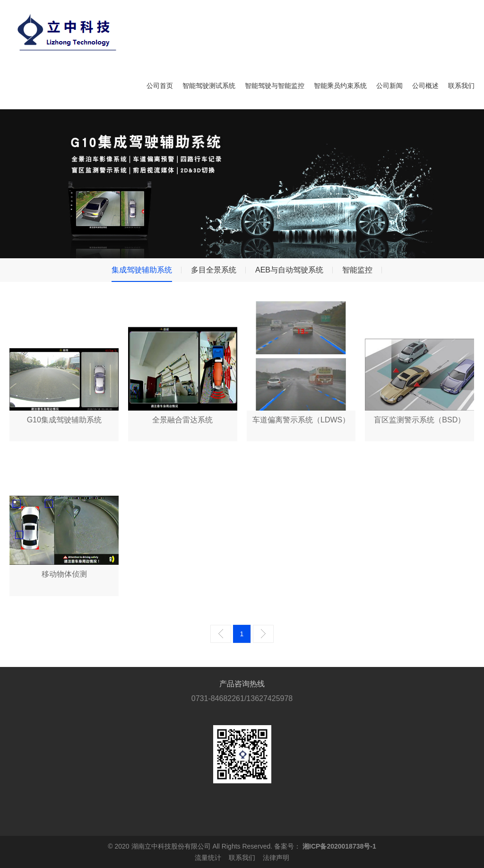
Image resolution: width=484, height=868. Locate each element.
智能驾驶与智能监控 (275, 86)
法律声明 (276, 858)
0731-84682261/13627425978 (242, 698)
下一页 (263, 634)
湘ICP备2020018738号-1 (339, 846)
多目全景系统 (214, 270)
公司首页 (160, 86)
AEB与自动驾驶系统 (289, 270)
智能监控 (357, 270)
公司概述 (425, 86)
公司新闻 (389, 86)
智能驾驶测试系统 (209, 86)
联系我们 (461, 86)
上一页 (221, 634)
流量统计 (208, 858)
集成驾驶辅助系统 (142, 270)
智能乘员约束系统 (340, 86)
